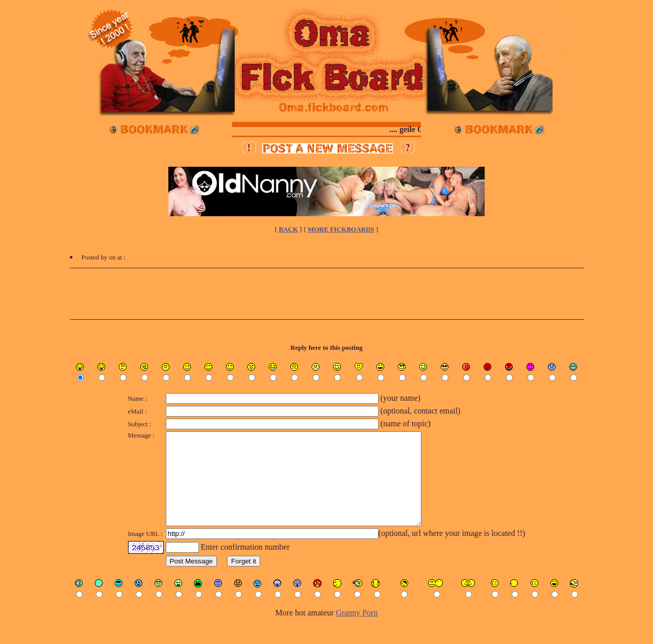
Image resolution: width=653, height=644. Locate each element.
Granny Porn (357, 631)
